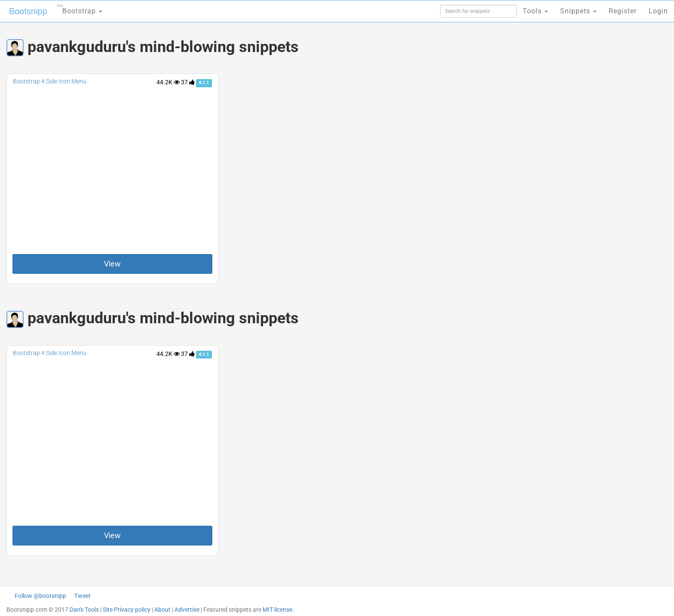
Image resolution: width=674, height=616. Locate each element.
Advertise (187, 610)
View (112, 264)
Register (623, 11)
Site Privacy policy (127, 610)
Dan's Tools (84, 610)
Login (658, 11)
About (162, 610)
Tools (535, 11)
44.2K (168, 82)
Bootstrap (80, 8)
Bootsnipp (28, 11)
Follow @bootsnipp (40, 596)
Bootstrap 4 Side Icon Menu (50, 81)
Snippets (578, 11)
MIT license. (278, 610)
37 (188, 82)
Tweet (83, 596)
